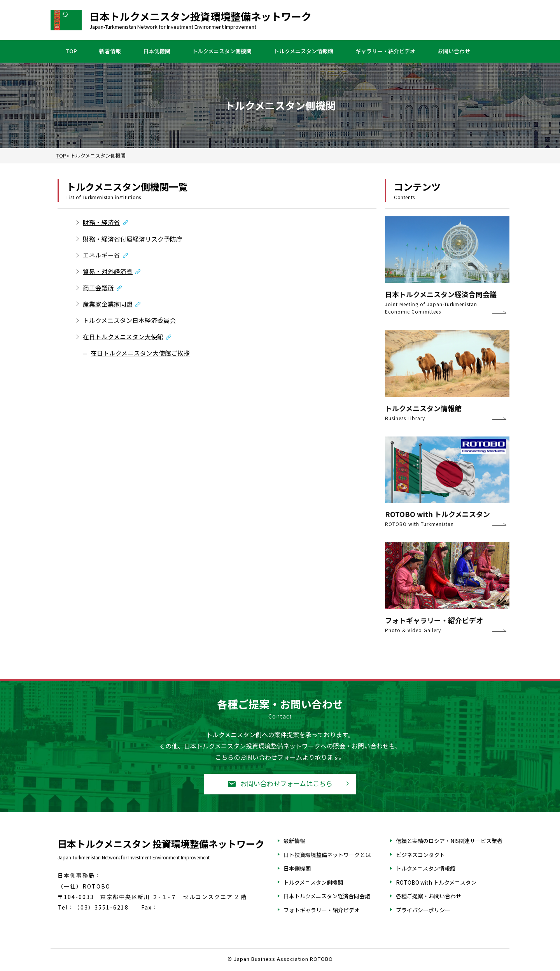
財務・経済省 (101, 223)
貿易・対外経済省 (108, 272)
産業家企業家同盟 (108, 305)
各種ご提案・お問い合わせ (429, 897)
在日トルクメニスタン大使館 (123, 338)
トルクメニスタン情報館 (304, 51)
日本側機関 (157, 51)
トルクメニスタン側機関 (222, 51)
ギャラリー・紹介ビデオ (385, 51)
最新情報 (294, 841)
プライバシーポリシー (423, 910)
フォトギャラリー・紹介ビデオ (322, 910)
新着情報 (110, 51)
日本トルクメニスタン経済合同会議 (327, 897)
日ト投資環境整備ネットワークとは (327, 855)
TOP (71, 51)
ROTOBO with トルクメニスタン (436, 883)
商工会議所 (98, 288)
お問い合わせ (454, 51)
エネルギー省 (101, 255)
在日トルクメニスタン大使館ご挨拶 (140, 354)
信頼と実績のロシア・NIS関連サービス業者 (449, 841)
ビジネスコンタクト (420, 855)
